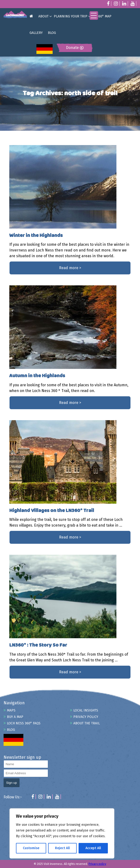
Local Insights (86, 710)
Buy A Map (15, 717)
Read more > (70, 268)
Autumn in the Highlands (37, 376)
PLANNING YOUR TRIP (71, 16)
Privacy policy (97, 864)
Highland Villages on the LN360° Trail (52, 511)
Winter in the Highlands (36, 236)
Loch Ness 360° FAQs (24, 723)
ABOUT (43, 16)
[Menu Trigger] (94, 16)
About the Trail (87, 723)
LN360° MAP (102, 16)
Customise (31, 848)
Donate (75, 48)
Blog (11, 730)
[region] (62, 833)
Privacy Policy (86, 717)
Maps (11, 710)
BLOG (52, 33)
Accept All (93, 848)
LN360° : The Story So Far (38, 645)
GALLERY (36, 33)
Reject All (62, 848)
